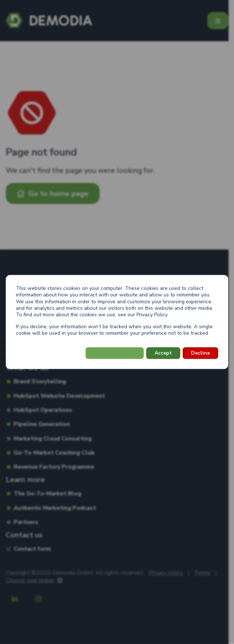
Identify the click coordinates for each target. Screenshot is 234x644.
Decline (200, 353)
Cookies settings (115, 353)
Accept (163, 353)
